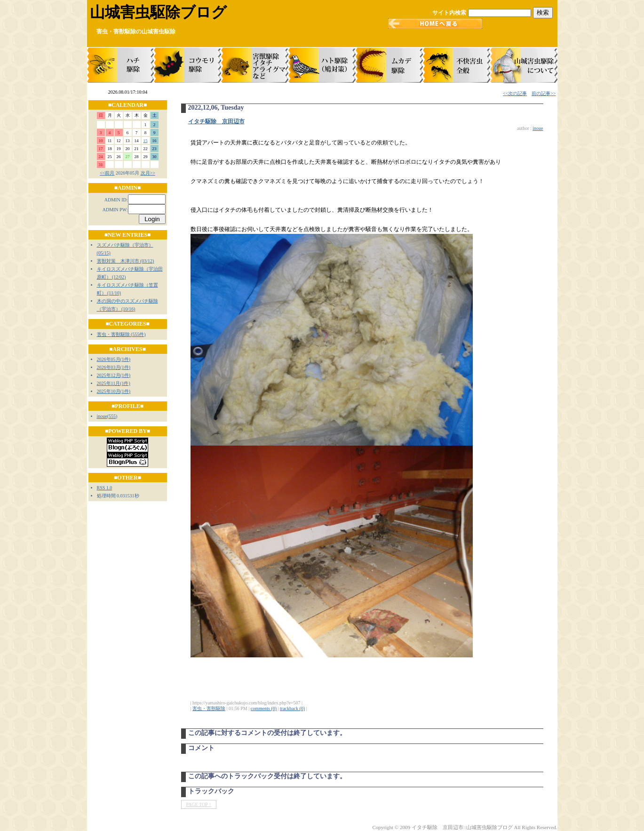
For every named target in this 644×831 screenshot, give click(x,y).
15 (146, 141)
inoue (102, 416)
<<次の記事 (515, 93)
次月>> (148, 173)
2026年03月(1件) (114, 367)
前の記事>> (544, 93)
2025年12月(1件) (114, 375)
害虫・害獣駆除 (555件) (121, 334)
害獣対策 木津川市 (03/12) (126, 261)
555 (112, 416)
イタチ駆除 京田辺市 (216, 121)
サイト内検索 (449, 13)
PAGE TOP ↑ (199, 804)
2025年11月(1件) (114, 383)
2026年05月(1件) (114, 359)
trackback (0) (292, 708)
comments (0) (264, 708)
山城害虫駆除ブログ (158, 12)
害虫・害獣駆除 (209, 708)
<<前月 (107, 173)
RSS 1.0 (105, 488)
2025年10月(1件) (114, 391)
